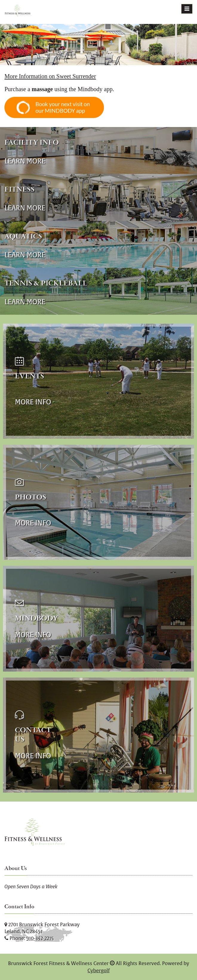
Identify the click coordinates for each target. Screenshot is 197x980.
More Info (33, 402)
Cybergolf (98, 970)
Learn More (25, 161)
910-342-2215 (40, 938)
